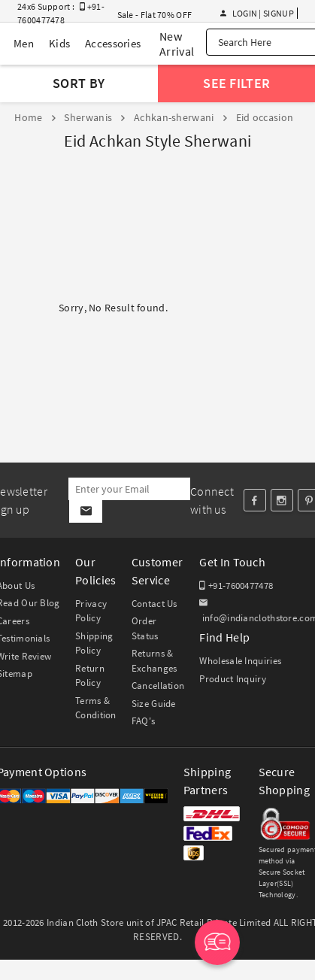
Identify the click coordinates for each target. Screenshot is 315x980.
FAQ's (144, 721)
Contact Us (154, 604)
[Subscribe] (85, 511)
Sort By (79, 83)
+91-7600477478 (236, 586)
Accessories (113, 43)
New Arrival (177, 44)
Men (24, 43)
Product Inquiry (233, 679)
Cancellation (158, 686)
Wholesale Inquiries (240, 661)
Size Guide (154, 704)
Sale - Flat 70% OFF (155, 15)
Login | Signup (257, 13)
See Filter (236, 83)
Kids (59, 43)
